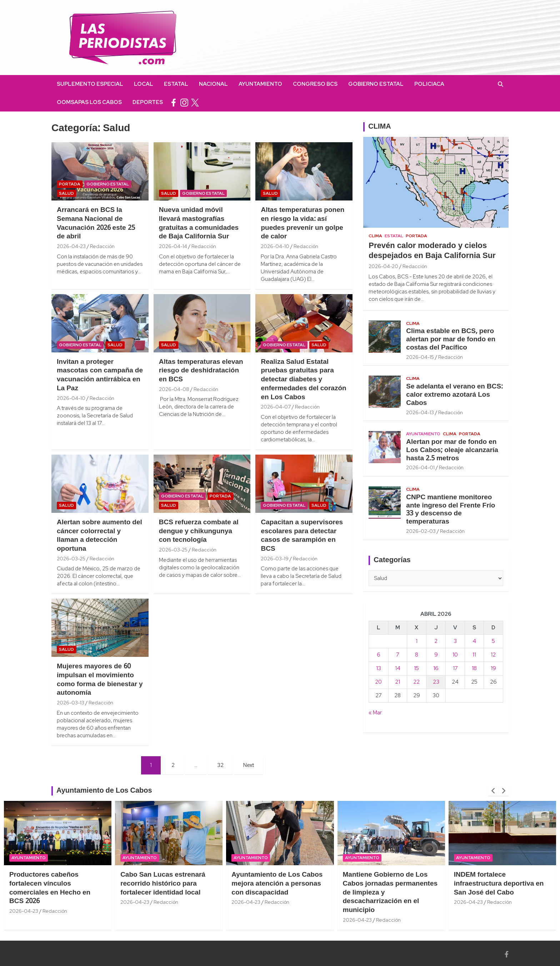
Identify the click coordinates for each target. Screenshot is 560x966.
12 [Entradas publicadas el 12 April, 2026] (493, 655)
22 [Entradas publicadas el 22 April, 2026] (416, 682)
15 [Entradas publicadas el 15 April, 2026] (416, 668)
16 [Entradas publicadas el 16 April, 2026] (436, 668)
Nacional (213, 84)
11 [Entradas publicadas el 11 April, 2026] (474, 655)
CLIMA (379, 127)
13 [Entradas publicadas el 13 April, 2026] (379, 668)
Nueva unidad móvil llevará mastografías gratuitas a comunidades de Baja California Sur (199, 223)
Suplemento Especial (90, 84)
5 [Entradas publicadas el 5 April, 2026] (493, 641)
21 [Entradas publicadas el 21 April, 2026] (397, 682)
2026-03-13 (71, 703)
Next (249, 765)
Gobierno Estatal (376, 84)
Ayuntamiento (260, 84)
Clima (375, 236)
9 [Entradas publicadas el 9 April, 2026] (436, 655)
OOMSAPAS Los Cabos (89, 102)
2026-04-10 (275, 246)
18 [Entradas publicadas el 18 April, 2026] (474, 668)
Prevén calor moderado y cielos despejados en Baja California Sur (432, 251)
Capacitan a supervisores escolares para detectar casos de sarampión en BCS (302, 536)
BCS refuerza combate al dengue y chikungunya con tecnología (199, 531)
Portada (70, 184)
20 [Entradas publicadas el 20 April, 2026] (378, 682)
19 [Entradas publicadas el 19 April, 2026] (493, 668)
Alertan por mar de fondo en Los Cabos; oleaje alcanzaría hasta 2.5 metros (452, 450)
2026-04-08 (174, 389)
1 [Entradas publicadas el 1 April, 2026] (417, 641)
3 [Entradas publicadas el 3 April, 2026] (455, 641)
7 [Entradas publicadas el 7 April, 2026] (398, 655)
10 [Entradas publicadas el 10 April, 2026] (455, 655)
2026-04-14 (173, 246)
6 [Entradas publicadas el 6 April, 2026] (379, 655)
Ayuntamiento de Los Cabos (104, 791)
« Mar (375, 713)
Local (144, 84)
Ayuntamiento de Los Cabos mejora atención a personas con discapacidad (277, 884)
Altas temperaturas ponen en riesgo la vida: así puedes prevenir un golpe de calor (302, 223)
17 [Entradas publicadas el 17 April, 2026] (455, 668)
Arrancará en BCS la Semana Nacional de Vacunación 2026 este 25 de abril (96, 223)
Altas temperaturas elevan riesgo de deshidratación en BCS (201, 371)
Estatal (176, 84)
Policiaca (429, 84)
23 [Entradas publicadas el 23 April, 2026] (436, 682)
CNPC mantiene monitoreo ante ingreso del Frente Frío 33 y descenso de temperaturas (451, 510)
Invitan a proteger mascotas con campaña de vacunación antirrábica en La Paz (100, 375)
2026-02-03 (421, 531)
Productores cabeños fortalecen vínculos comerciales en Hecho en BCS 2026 (50, 888)
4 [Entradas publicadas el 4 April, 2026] (474, 641)
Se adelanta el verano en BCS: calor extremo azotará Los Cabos (454, 395)
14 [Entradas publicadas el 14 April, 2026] (398, 668)
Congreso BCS (315, 84)
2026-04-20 (383, 266)
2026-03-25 (71, 559)
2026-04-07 (276, 407)
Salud (66, 193)
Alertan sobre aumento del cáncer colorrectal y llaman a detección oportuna (99, 536)
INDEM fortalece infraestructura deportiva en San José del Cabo (499, 884)
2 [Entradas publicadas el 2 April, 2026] (436, 641)
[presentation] (493, 791)
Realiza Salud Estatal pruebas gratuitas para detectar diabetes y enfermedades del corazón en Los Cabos (303, 380)
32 (220, 765)
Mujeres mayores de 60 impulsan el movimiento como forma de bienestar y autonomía (100, 680)
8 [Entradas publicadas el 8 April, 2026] (417, 655)
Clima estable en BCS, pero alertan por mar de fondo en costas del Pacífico (451, 340)
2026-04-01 (420, 467)
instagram (184, 102)
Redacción (102, 246)
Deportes (148, 102)
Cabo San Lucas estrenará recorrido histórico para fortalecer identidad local (163, 884)
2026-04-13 (420, 412)
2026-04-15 (420, 357)
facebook (174, 102)
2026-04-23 (71, 246)
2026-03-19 (275, 559)
